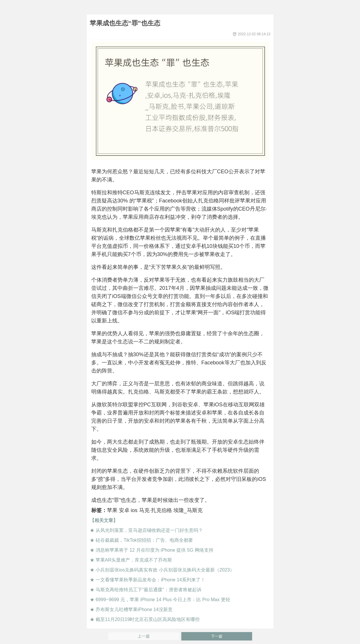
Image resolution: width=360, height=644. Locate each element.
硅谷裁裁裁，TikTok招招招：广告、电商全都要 (144, 540)
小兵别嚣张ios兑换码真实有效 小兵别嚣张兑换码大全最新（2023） (165, 570)
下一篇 (217, 636)
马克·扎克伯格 (156, 510)
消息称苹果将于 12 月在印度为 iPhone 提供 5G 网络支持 (154, 550)
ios (134, 510)
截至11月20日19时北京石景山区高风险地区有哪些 (148, 619)
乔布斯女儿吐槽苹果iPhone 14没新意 (134, 609)
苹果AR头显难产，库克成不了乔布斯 (134, 560)
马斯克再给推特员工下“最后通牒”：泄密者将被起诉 (149, 590)
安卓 (124, 510)
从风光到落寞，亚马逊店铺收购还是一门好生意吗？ (149, 530)
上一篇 (144, 636)
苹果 (112, 510)
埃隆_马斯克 (188, 510)
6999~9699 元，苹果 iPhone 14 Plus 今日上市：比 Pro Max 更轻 (163, 600)
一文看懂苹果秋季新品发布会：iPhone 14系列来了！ (150, 580)
